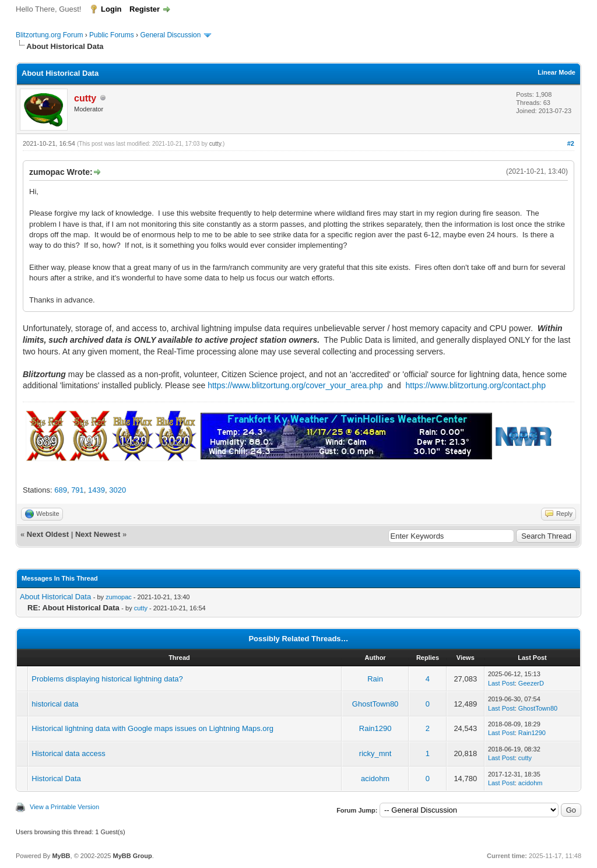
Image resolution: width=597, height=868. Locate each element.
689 (61, 490)
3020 (117, 490)
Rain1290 (375, 728)
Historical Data (56, 779)
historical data (55, 704)
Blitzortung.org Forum (49, 35)
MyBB (61, 856)
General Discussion (170, 35)
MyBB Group (132, 856)
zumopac (119, 597)
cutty (215, 144)
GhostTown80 (375, 704)
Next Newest (98, 534)
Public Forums (112, 35)
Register (145, 9)
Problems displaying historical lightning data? (107, 679)
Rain (375, 679)
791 (78, 490)
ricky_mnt (375, 753)
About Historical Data (55, 597)
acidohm (375, 779)
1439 (96, 490)
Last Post (501, 683)
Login (111, 9)
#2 (571, 143)
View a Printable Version (64, 807)
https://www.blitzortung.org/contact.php (475, 385)
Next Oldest (48, 534)
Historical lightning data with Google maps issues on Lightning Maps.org (152, 728)
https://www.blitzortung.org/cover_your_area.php (295, 385)
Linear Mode (556, 72)
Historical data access (68, 753)
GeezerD (531, 683)
